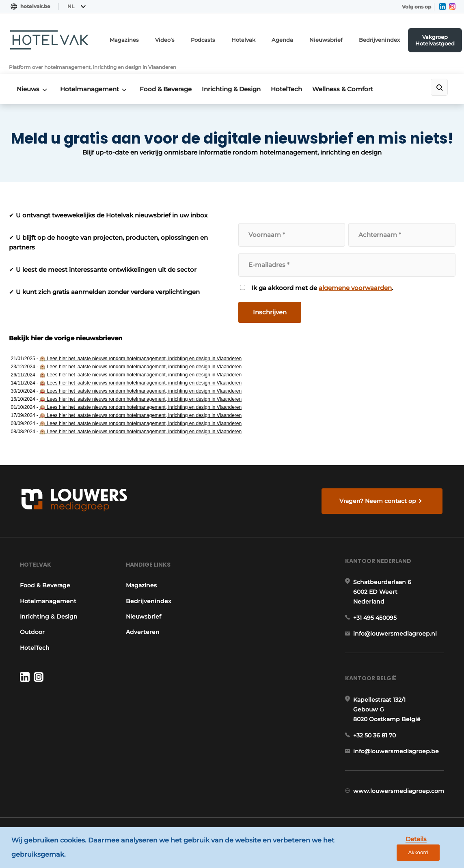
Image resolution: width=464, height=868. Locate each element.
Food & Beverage (172, 78)
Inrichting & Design (240, 78)
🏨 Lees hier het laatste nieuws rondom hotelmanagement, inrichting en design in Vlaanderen (140, 347)
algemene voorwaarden (356, 276)
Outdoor (31, 628)
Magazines (142, 39)
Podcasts (216, 39)
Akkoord (434, 849)
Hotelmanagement (93, 78)
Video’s (180, 39)
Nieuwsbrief (332, 39)
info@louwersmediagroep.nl (396, 634)
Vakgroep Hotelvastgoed (435, 39)
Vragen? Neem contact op (379, 492)
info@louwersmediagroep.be (397, 755)
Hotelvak (255, 39)
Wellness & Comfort (357, 78)
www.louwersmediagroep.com (400, 797)
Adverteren (142, 628)
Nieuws (28, 78)
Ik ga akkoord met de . (323, 276)
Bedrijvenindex (381, 39)
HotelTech (298, 78)
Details (395, 848)
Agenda (292, 39)
